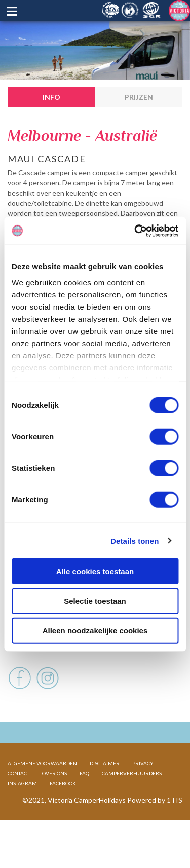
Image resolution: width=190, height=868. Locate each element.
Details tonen (135, 540)
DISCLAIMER (105, 796)
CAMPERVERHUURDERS (132, 806)
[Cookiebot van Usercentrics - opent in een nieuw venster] (135, 231)
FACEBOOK (63, 816)
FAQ (84, 806)
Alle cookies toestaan (95, 571)
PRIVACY (143, 796)
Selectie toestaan (95, 601)
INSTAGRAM (22, 816)
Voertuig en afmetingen (55, 661)
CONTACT (18, 806)
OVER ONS (54, 806)
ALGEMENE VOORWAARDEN (42, 796)
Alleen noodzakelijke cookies (95, 631)
